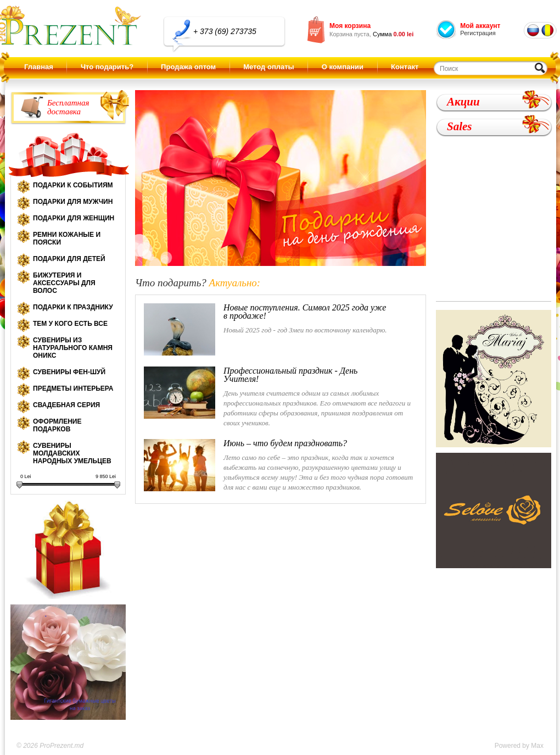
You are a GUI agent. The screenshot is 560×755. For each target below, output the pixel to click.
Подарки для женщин (74, 218)
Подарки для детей (69, 259)
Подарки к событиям (73, 185)
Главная (39, 67)
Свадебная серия (66, 405)
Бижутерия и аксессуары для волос (64, 283)
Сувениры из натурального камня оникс (73, 348)
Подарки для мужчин (73, 202)
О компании (343, 67)
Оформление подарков (57, 425)
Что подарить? (107, 67)
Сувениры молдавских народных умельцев (72, 453)
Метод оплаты (268, 67)
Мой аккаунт (480, 26)
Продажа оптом (188, 67)
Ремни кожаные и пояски (67, 238)
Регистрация (478, 33)
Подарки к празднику (73, 307)
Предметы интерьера (73, 388)
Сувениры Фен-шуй (69, 372)
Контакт (405, 67)
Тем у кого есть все (70, 324)
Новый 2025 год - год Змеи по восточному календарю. (266, 329)
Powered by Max (519, 746)
